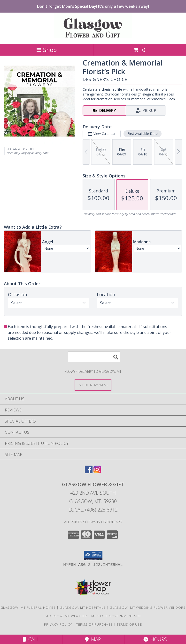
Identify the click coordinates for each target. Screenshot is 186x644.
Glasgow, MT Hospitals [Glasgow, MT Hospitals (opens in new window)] (83, 607)
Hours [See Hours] (155, 639)
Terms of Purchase (94, 624)
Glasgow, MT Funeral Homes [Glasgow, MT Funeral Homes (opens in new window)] (28, 607)
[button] (93, 556)
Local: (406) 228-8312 (93, 510)
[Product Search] (94, 357)
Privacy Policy (58, 624)
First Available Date (143, 134)
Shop (46, 50)
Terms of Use (129, 624)
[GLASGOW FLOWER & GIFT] (93, 37)
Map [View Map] (93, 639)
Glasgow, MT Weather (66, 616)
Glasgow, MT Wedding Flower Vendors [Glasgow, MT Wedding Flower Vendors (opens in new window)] (148, 607)
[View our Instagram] (97, 472)
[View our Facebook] (89, 472)
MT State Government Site (116, 616)
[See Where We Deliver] (93, 385)
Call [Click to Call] (31, 639)
